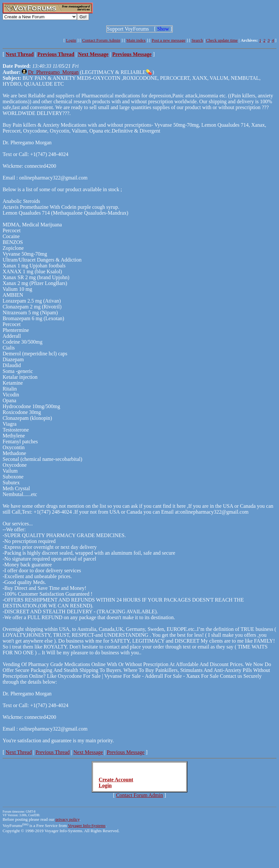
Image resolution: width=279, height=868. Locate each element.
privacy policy (67, 819)
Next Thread (19, 752)
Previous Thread (53, 752)
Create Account (116, 780)
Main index (136, 40)
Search (197, 40)
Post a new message (169, 40)
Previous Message (125, 752)
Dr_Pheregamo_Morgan (53, 72)
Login (71, 40)
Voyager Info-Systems (87, 825)
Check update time (222, 40)
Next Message (88, 752)
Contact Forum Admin (101, 40)
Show (163, 29)
